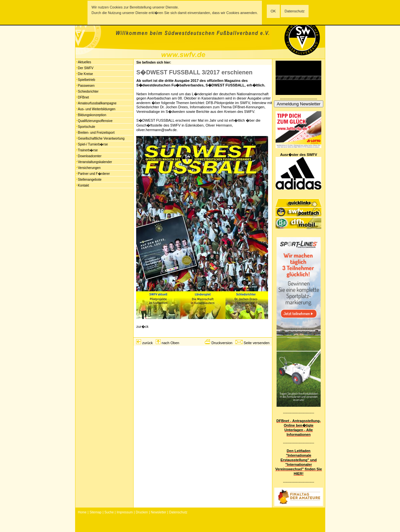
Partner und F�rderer (94, 174)
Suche (109, 512)
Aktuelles (85, 62)
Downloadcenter (90, 156)
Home (82, 512)
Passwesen (86, 86)
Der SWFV (86, 68)
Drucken (142, 512)
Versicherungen (89, 168)
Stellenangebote (90, 180)
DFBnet (84, 97)
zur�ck (142, 327)
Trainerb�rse (88, 150)
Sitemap (96, 512)
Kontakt (84, 185)
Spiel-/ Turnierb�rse (93, 144)
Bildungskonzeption (92, 115)
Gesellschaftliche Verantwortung (101, 138)
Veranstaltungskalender (95, 162)
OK (273, 11)
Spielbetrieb (87, 80)
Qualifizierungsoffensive (95, 121)
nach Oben (170, 343)
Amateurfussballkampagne (97, 103)
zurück (147, 343)
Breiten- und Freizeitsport (96, 133)
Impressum (125, 512)
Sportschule (87, 127)
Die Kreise (86, 74)
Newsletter (159, 512)
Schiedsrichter (88, 91)
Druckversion (222, 343)
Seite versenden (257, 343)
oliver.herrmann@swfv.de (156, 130)
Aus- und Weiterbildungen (97, 109)
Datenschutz (295, 11)
